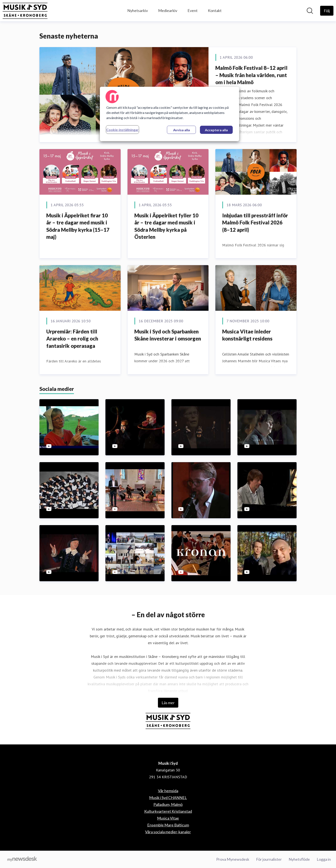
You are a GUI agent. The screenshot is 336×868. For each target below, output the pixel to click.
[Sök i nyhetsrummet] (310, 11)
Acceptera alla (216, 130)
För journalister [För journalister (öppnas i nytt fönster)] (269, 859)
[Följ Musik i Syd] (327, 11)
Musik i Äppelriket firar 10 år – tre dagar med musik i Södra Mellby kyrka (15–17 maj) (78, 226)
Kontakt (215, 10)
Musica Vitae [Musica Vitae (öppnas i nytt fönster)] (168, 818)
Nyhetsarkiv (138, 10)
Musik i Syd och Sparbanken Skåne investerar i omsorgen (168, 335)
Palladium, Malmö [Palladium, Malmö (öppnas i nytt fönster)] (168, 804)
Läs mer (168, 703)
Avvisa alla (181, 130)
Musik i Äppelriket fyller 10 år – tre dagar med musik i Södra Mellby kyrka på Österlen (166, 226)
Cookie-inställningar (122, 130)
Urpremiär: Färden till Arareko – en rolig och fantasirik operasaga (72, 339)
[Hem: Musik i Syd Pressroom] (25, 11)
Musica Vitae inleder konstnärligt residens (247, 335)
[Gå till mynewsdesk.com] (22, 859)
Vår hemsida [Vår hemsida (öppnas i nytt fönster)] (168, 791)
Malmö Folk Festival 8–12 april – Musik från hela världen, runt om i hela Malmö (251, 75)
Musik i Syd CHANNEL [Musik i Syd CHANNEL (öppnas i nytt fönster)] (168, 798)
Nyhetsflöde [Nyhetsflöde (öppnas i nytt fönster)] (299, 859)
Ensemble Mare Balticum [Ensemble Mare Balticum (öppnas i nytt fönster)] (168, 825)
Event (193, 10)
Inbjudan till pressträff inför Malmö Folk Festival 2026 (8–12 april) (255, 223)
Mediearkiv (168, 10)
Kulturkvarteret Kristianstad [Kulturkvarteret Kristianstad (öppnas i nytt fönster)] (168, 811)
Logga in (324, 859)
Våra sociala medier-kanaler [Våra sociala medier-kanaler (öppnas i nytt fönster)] (168, 832)
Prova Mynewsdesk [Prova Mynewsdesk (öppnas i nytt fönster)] (233, 859)
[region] (169, 114)
